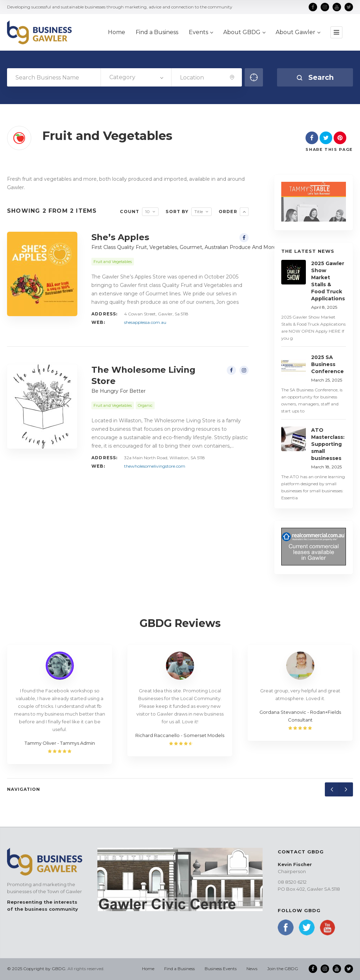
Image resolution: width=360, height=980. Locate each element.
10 (147, 212)
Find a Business (179, 969)
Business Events (221, 969)
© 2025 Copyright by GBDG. (37, 969)
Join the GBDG (283, 969)
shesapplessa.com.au (145, 322)
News (252, 969)
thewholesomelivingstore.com (155, 466)
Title (199, 212)
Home (148, 969)
